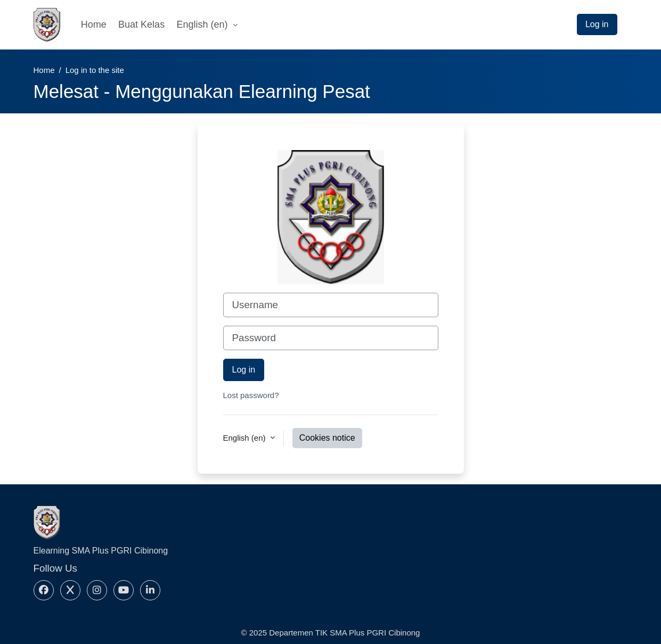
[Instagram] (97, 590)
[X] (70, 590)
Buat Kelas (141, 24)
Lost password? (251, 395)
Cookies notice (327, 438)
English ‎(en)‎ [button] (246, 438)
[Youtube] (124, 590)
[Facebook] (44, 590)
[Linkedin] (150, 590)
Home (94, 24)
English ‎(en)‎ (204, 24)
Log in (597, 24)
